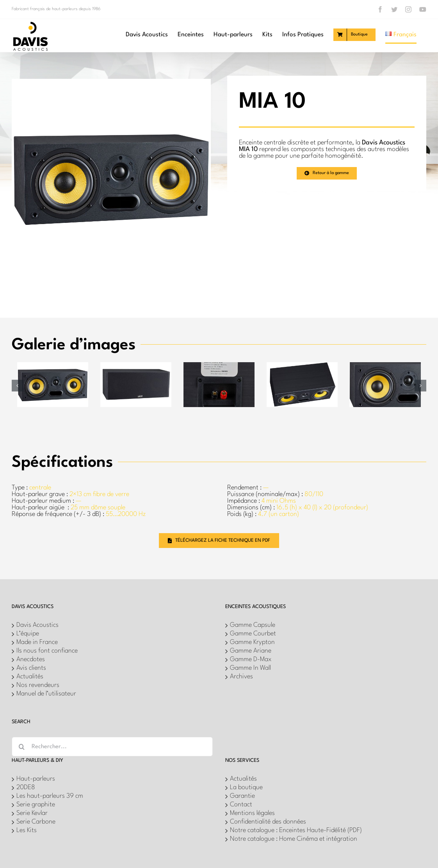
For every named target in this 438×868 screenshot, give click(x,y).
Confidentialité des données (268, 822)
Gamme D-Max (251, 659)
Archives (241, 677)
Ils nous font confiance (47, 651)
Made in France (37, 642)
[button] (18, 386)
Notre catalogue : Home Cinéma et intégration (294, 839)
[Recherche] (21, 747)
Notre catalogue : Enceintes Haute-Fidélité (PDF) (296, 830)
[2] (219, 366)
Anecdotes (31, 659)
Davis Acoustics (37, 625)
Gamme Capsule (253, 625)
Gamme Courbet (253, 634)
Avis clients (31, 668)
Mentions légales (252, 813)
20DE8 (26, 787)
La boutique (246, 787)
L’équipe (28, 634)
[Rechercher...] (112, 747)
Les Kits (27, 830)
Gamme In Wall (250, 668)
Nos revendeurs (38, 685)
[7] (385, 366)
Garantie (242, 796)
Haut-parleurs (36, 779)
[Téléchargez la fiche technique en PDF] (219, 541)
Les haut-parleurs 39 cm (50, 796)
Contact (241, 805)
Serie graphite (36, 805)
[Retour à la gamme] (327, 173)
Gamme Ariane (251, 651)
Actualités (30, 677)
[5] (302, 366)
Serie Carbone (36, 822)
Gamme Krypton (252, 642)
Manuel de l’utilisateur (46, 694)
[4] (136, 366)
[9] (53, 366)
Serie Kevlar (32, 813)
